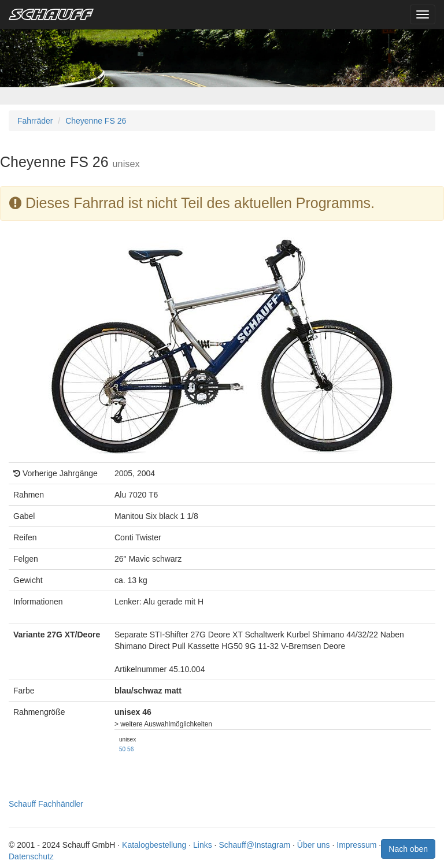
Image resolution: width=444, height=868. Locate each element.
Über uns (314, 845)
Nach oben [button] (408, 849)
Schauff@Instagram (254, 845)
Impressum (356, 845)
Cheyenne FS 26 (96, 121)
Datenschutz (31, 856)
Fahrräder (35, 121)
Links (203, 845)
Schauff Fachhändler (46, 804)
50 (122, 749)
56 (130, 749)
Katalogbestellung (154, 845)
